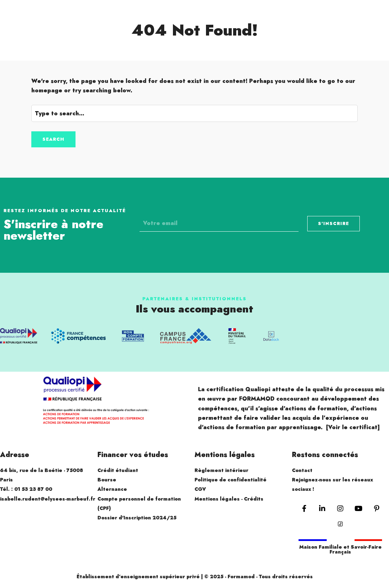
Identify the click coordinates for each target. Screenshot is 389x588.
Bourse (107, 480)
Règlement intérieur (221, 470)
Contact (302, 470)
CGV (200, 489)
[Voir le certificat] (353, 427)
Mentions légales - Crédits (229, 499)
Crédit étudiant (118, 470)
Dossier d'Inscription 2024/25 (137, 518)
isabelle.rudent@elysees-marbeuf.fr (48, 499)
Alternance (112, 489)
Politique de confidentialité (231, 480)
